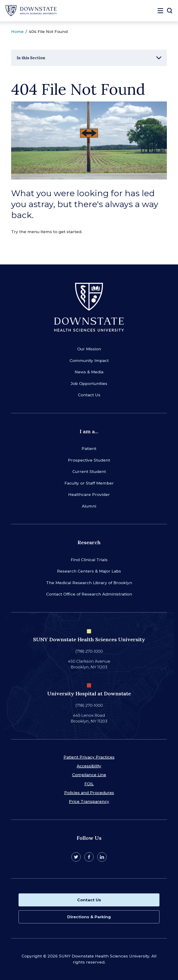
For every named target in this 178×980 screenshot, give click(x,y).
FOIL (89, 784)
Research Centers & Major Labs (89, 571)
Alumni (89, 506)
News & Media (89, 372)
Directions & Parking (89, 917)
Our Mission (89, 349)
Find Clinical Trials (89, 560)
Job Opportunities (89, 384)
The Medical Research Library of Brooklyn (89, 583)
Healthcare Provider (89, 495)
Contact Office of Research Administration (89, 594)
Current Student (89, 472)
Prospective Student (89, 460)
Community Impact (89, 361)
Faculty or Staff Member (89, 483)
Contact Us (89, 395)
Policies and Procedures (89, 793)
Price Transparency (89, 801)
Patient (89, 449)
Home (17, 32)
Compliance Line (89, 775)
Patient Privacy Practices (89, 757)
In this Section (31, 58)
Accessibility (89, 766)
